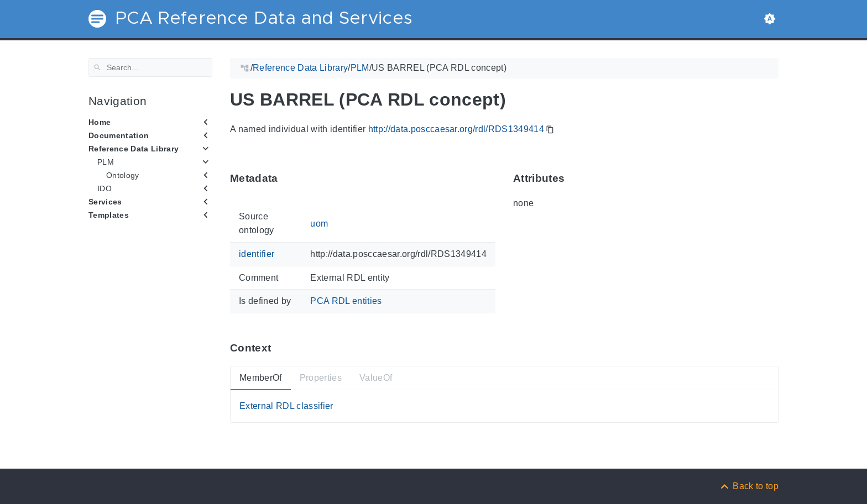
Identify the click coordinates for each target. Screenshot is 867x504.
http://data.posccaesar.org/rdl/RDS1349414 (456, 129)
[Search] (150, 67)
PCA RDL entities (346, 301)
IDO (105, 188)
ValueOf (376, 378)
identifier (257, 254)
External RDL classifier (286, 406)
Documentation (119, 135)
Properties (321, 378)
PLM (106, 162)
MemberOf (261, 378)
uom (319, 223)
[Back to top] (749, 486)
